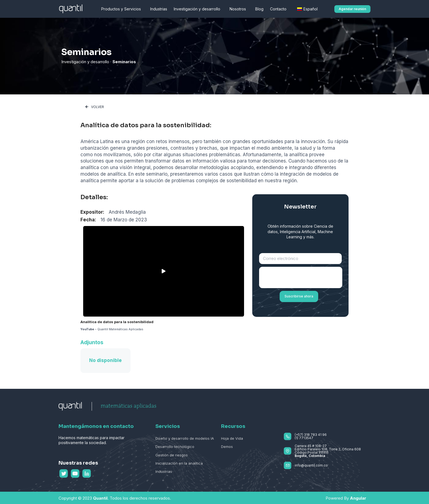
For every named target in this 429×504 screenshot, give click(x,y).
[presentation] (301, 277)
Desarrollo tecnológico (175, 447)
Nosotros (239, 9)
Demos (227, 447)
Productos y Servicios (122, 9)
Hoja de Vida (232, 438)
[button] (352, 9)
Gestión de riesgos (172, 455)
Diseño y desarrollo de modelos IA (185, 438)
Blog (259, 9)
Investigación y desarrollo (198, 9)
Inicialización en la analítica (179, 463)
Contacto (280, 9)
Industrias (159, 9)
